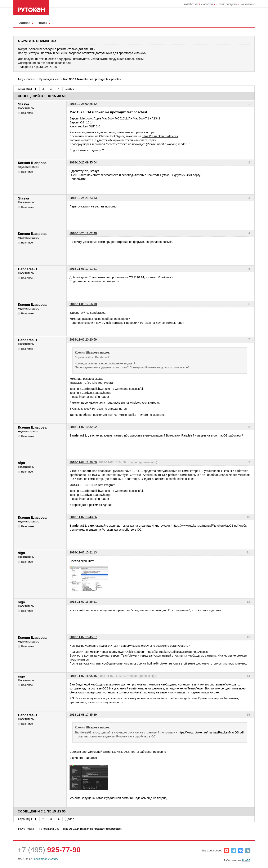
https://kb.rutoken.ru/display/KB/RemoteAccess (177, 652)
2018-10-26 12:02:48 (83, 233)
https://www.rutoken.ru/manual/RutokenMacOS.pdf (205, 526)
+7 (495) (49, 850)
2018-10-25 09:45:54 (83, 162)
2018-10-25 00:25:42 (83, 104)
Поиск (42, 23)
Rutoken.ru (191, 4)
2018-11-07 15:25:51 (83, 602)
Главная (24, 23)
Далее (70, 89)
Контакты (248, 4)
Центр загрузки (227, 4)
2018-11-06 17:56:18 (83, 304)
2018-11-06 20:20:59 (83, 339)
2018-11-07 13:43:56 (83, 517)
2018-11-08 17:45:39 (83, 715)
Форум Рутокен (26, 79)
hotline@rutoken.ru (159, 663)
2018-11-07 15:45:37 (83, 637)
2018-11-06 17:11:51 (83, 269)
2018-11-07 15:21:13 (83, 552)
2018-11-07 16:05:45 (83, 676)
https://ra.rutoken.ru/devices (160, 136)
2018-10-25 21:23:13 (83, 198)
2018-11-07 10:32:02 (83, 427)
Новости (207, 4)
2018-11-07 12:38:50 (83, 462)
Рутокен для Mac (49, 79)
